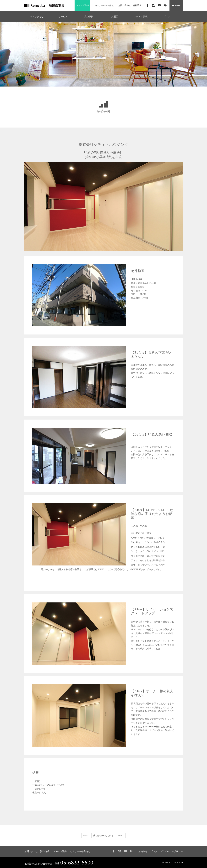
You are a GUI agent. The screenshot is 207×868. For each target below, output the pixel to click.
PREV (86, 836)
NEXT (121, 836)
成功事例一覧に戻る (103, 836)
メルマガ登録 (82, 5)
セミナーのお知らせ (104, 5)
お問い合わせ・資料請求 (130, 5)
